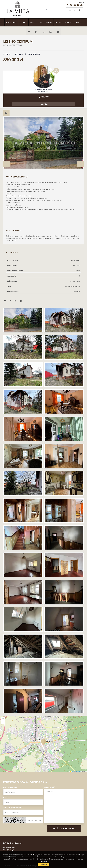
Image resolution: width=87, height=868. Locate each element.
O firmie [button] (24, 22)
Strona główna (12, 22)
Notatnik (68, 22)
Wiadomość (49, 787)
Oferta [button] (33, 22)
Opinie (77, 22)
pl (51, 10)
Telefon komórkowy (13, 808)
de (47, 10)
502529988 (44, 97)
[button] (43, 741)
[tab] (6, 113)
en (55, 10)
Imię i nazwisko (10, 787)
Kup (41, 22)
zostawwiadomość (43, 104)
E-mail (6, 798)
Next (80, 164)
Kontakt (58, 22)
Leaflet (72, 771)
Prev (7, 164)
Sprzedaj (49, 22)
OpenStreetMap (79, 771)
